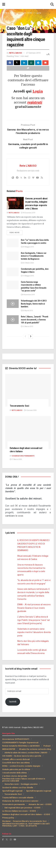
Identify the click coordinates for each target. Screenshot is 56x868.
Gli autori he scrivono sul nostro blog (35, 770)
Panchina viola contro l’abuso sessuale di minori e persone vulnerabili (24, 800)
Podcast (46, 766)
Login (38, 94)
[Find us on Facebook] (3, 860)
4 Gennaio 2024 (31, 431)
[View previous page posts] (25, 357)
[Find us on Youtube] (15, 860)
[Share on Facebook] (10, 66)
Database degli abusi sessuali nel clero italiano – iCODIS (26, 835)
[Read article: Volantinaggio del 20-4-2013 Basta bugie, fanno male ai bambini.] (13, 321)
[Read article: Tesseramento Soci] (28, 411)
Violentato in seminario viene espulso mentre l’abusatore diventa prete (34, 653)
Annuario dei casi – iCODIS (39, 825)
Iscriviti (13, 722)
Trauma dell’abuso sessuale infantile (18, 818)
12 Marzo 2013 (27, 347)
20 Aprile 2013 (27, 328)
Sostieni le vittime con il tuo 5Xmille (17, 808)
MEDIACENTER (9, 770)
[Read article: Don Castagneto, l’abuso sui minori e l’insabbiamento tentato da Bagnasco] (13, 273)
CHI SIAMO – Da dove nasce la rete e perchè (21, 776)
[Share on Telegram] (38, 66)
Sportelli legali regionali (12, 811)
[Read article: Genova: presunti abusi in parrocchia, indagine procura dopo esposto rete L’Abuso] (15, 214)
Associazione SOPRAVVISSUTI (15, 760)
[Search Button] (52, 4)
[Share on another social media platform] (28, 71)
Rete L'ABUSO (16, 53)
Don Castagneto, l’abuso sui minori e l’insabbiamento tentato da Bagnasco (35, 273)
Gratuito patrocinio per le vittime (16, 790)
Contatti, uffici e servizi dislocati (16, 780)
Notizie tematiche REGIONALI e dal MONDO (21, 766)
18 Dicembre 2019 (29, 227)
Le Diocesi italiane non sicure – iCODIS (19, 831)
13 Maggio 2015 (27, 293)
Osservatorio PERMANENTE (23, 476)
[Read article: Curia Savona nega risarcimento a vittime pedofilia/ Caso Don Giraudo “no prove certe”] (13, 302)
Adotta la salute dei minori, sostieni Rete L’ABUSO (26, 773)
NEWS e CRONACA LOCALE (22, 13)
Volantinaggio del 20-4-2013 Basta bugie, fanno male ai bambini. (35, 321)
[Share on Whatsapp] (31, 66)
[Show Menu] (4, 4)
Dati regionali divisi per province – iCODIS (20, 828)
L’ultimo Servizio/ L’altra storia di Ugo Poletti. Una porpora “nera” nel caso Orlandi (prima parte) (34, 640)
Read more (16, 247)
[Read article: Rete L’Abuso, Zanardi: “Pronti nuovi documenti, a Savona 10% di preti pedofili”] (13, 337)
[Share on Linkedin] (24, 66)
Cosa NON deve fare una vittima (16, 783)
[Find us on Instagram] (11, 860)
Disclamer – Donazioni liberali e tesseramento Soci (24, 841)
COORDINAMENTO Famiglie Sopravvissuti (20, 763)
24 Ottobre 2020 (27, 280)
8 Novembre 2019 (28, 312)
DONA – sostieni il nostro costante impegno (21, 786)
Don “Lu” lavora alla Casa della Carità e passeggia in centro (34, 257)
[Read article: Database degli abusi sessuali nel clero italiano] (28, 453)
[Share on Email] (45, 66)
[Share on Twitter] (17, 66)
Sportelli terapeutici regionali (38, 811)
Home (5, 13)
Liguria (40, 13)
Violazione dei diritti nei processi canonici (20, 821)
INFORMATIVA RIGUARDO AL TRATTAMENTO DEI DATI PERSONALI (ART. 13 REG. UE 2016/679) (26, 845)
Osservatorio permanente (13, 825)
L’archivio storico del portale (14, 796)
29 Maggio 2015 (27, 264)
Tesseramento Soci (20, 426)
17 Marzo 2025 (16, 480)
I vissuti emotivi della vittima (14, 793)
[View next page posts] (31, 357)
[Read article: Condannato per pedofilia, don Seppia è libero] (13, 289)
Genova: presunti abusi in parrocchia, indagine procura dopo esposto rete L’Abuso (27, 216)
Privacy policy (8, 838)
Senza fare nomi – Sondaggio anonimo (21, 805)
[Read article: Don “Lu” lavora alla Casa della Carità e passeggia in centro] (13, 257)
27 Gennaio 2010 (18, 56)
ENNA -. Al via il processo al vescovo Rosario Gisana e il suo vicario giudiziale (32, 628)
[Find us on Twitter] (7, 860)
